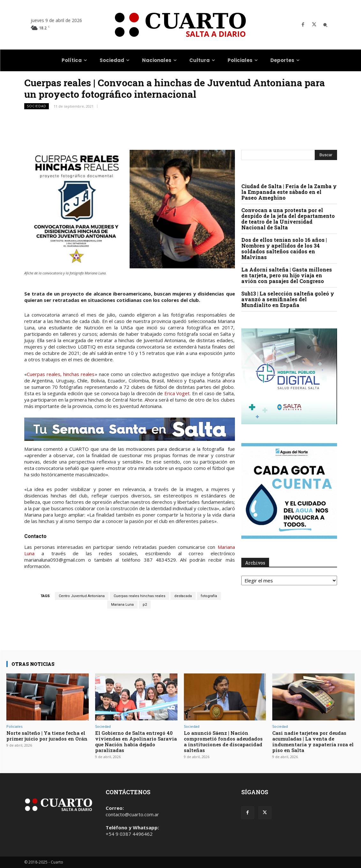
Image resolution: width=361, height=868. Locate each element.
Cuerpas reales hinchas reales (139, 596)
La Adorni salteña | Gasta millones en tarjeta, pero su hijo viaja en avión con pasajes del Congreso (287, 275)
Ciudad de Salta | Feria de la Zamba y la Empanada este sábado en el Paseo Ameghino (289, 192)
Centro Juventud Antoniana (82, 596)
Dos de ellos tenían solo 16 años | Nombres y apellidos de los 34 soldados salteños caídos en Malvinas (284, 248)
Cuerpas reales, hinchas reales (61, 374)
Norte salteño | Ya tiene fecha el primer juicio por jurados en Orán (47, 736)
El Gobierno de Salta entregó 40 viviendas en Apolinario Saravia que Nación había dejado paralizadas (136, 741)
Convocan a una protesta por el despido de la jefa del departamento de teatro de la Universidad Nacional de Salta (288, 219)
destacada (183, 596)
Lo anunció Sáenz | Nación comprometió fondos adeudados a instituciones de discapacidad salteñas (223, 741)
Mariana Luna (122, 605)
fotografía (209, 596)
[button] (325, 25)
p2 (145, 605)
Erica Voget (177, 393)
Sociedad (37, 106)
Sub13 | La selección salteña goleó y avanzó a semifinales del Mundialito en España (288, 299)
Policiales (14, 726)
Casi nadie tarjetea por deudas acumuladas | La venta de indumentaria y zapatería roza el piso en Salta (313, 741)
